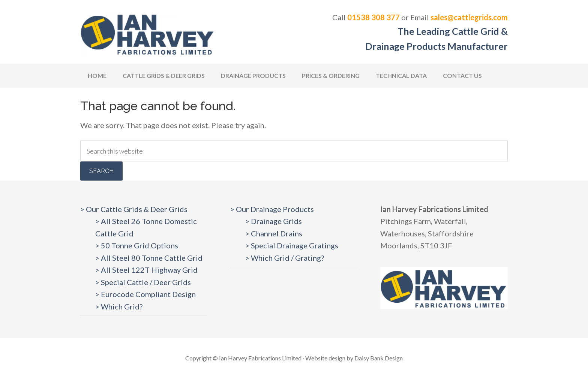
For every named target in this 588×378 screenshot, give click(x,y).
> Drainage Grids (274, 221)
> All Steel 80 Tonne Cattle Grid (149, 258)
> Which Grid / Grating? (285, 258)
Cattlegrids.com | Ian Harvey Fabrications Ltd (148, 34)
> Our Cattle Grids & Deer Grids (134, 209)
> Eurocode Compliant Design (145, 294)
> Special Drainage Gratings (292, 245)
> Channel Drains (274, 233)
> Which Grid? (119, 306)
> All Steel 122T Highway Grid (146, 270)
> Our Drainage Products (272, 209)
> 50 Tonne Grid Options (137, 245)
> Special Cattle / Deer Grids (143, 282)
